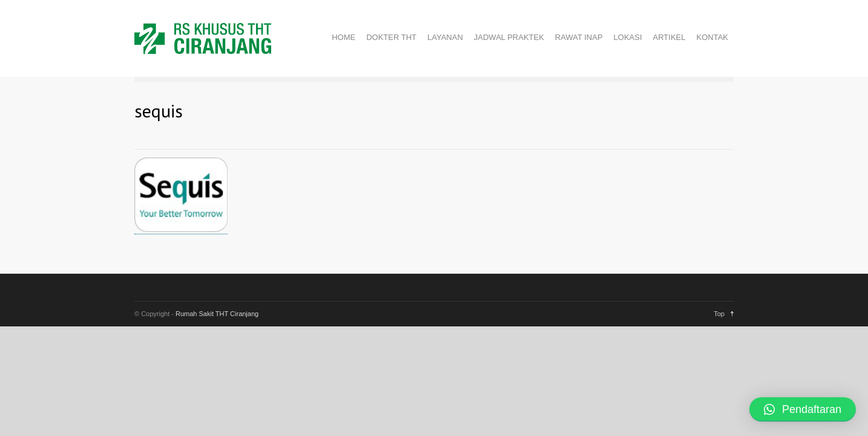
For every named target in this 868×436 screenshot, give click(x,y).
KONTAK (713, 37)
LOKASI (628, 37)
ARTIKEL (669, 37)
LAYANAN (445, 37)
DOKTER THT (391, 37)
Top (719, 314)
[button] (803, 409)
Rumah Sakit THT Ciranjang (217, 314)
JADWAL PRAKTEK (509, 37)
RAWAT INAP (579, 37)
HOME (344, 37)
